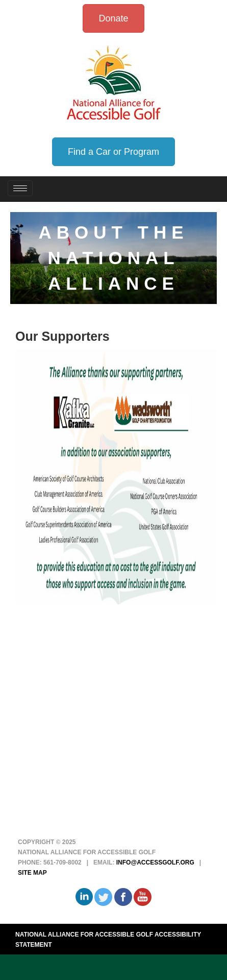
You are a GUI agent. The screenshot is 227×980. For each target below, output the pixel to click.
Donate (113, 18)
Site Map (32, 873)
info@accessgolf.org (155, 862)
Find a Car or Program (113, 152)
